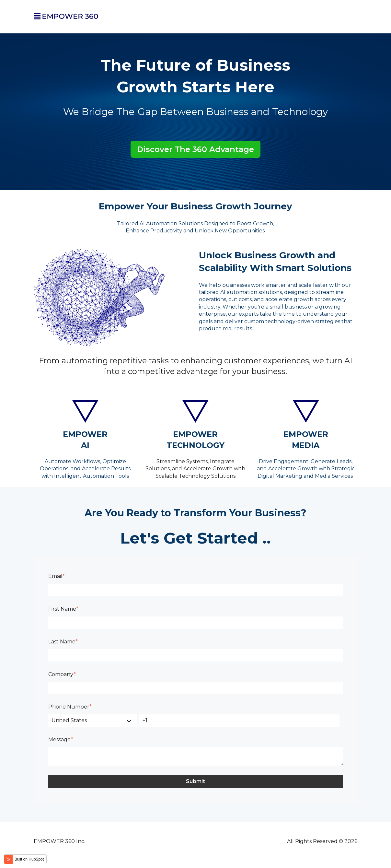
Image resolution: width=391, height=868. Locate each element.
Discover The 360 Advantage (195, 149)
